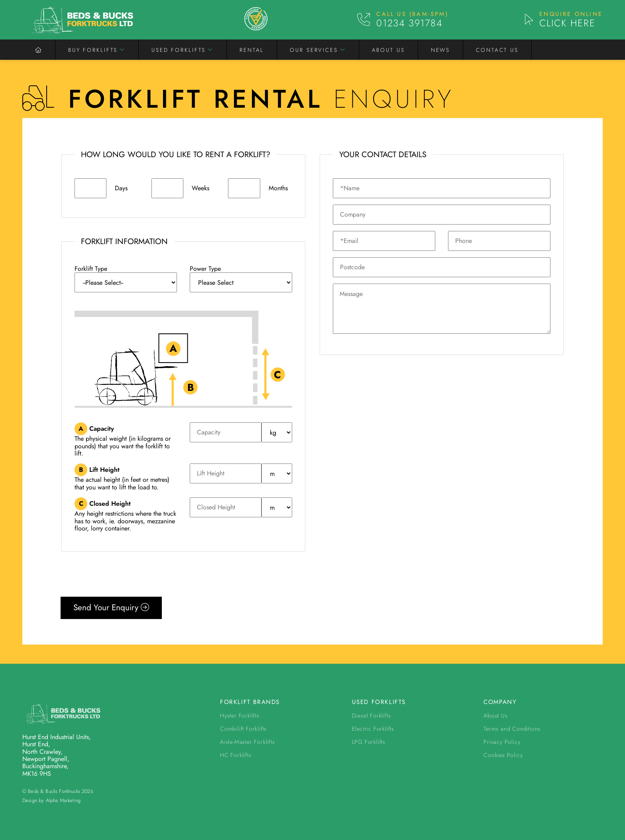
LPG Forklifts (369, 742)
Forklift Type (91, 269)
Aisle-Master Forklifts (248, 742)
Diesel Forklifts (371, 716)
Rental (252, 50)
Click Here (567, 23)
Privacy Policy (502, 742)
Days (121, 188)
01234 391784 (409, 23)
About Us (388, 50)
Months (278, 188)
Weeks (200, 188)
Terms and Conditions (512, 729)
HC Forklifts (236, 755)
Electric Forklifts (373, 729)
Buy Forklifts (93, 50)
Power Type (205, 269)
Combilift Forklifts (243, 729)
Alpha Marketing (63, 800)
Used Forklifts (179, 50)
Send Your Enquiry (111, 607)
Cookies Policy (503, 755)
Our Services (314, 50)
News (441, 50)
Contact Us (497, 50)
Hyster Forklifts (240, 716)
